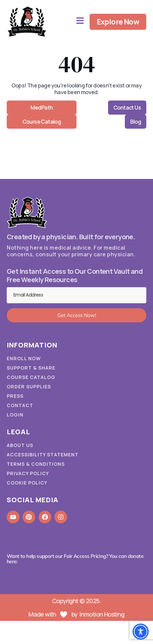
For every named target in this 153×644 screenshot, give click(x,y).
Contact (20, 405)
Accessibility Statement (43, 455)
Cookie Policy (27, 483)
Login (15, 415)
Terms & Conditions (36, 464)
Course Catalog (31, 377)
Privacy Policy (28, 473)
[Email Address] (76, 295)
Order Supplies (29, 387)
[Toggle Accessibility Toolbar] (141, 632)
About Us (20, 445)
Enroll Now (24, 359)
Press (15, 396)
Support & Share (31, 368)
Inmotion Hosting (102, 614)
